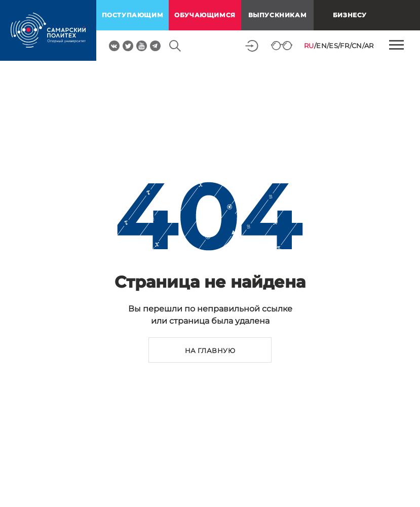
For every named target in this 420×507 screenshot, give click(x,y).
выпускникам (278, 15)
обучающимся (205, 15)
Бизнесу (350, 15)
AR (369, 46)
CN (357, 46)
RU (309, 46)
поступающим (133, 15)
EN (321, 46)
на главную (210, 350)
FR (345, 46)
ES (333, 46)
